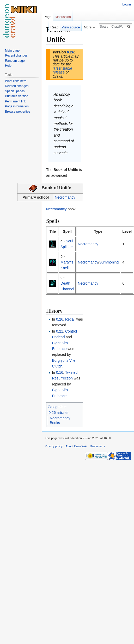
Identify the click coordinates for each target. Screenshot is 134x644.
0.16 (60, 372)
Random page (15, 61)
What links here (16, 81)
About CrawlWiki (76, 446)
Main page (12, 51)
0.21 (60, 331)
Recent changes (16, 56)
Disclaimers (98, 446)
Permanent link (15, 101)
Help (8, 66)
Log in (127, 4)
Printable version (17, 96)
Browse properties (18, 112)
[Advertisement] (109, 103)
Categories (57, 407)
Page (47, 17)
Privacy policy (54, 446)
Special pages (15, 91)
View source (71, 27)
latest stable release (62, 70)
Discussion (63, 17)
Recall (70, 319)
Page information (17, 106)
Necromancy (65, 197)
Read (54, 27)
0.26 (71, 52)
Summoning (109, 262)
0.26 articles (59, 413)
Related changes (17, 86)
